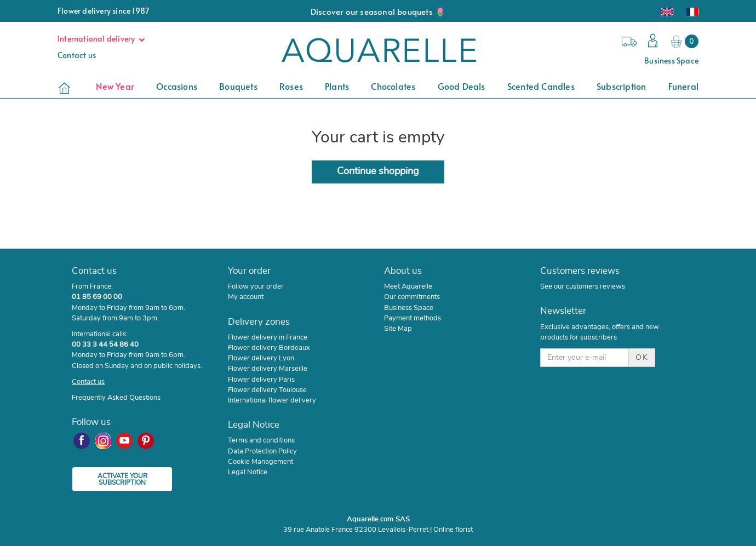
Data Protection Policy (262, 451)
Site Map (398, 329)
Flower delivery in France (268, 337)
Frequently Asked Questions (116, 398)
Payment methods (413, 318)
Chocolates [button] (393, 86)
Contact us (77, 55)
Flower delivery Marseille (268, 369)
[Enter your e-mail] (584, 358)
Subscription (621, 86)
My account (246, 297)
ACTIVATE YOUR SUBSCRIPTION (122, 479)
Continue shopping (378, 171)
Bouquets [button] (238, 86)
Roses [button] (291, 86)
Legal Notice (248, 472)
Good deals (462, 86)
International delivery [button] (104, 39)
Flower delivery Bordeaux (269, 348)
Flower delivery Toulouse (267, 390)
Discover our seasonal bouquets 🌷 (378, 11)
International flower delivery (272, 400)
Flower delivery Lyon (261, 358)
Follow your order (256, 286)
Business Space (671, 61)
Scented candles (541, 86)
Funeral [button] (683, 86)
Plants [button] (337, 86)
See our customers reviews (583, 286)
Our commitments (412, 297)
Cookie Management (260, 462)
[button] (650, 42)
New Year (115, 86)
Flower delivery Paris (261, 380)
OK (642, 358)
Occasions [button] (177, 86)
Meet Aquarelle (408, 286)
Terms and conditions (261, 440)
